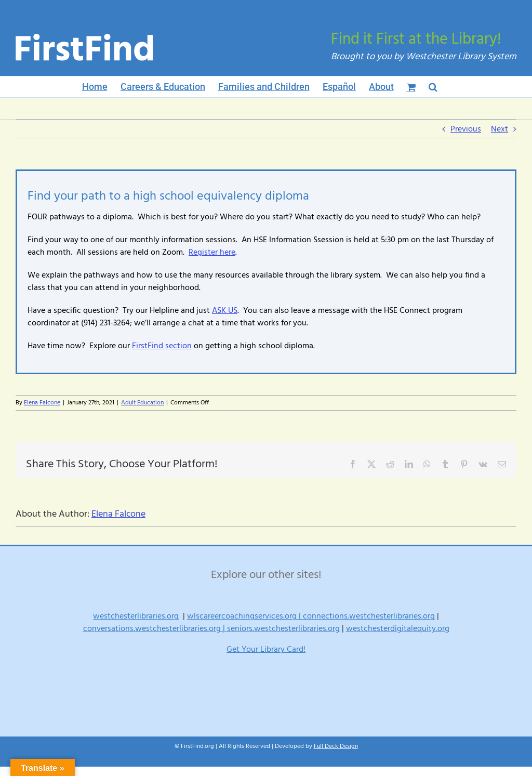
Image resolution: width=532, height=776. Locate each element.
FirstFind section (162, 346)
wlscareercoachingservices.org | (245, 616)
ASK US (225, 310)
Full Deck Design (336, 746)
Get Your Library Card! (266, 649)
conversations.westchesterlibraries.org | (155, 628)
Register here (212, 252)
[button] (433, 87)
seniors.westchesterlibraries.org (283, 628)
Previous (466, 129)
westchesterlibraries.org (136, 616)
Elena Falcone (42, 403)
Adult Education (142, 403)
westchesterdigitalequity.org (398, 628)
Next (500, 129)
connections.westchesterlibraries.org (369, 616)
